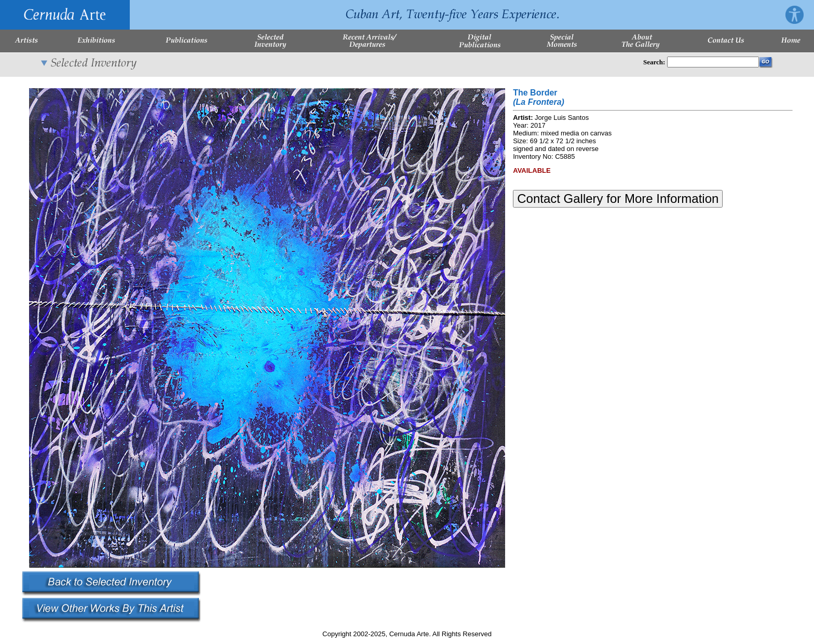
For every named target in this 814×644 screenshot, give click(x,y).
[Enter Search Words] (713, 62)
